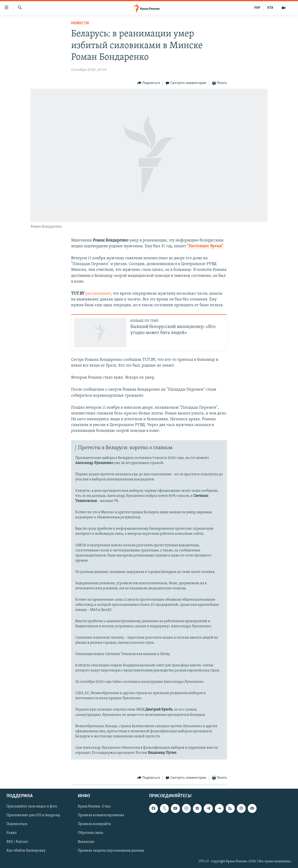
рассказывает (98, 294)
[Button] (149, 83)
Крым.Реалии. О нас (94, 806)
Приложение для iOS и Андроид (33, 815)
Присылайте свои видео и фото (32, 806)
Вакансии (86, 842)
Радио (12, 833)
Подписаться (17, 824)
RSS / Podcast (17, 842)
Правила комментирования (101, 815)
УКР (257, 8)
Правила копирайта (94, 824)
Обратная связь (90, 833)
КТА (270, 8)
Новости (80, 23)
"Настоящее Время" (205, 246)
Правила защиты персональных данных (111, 850)
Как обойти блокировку (26, 850)
